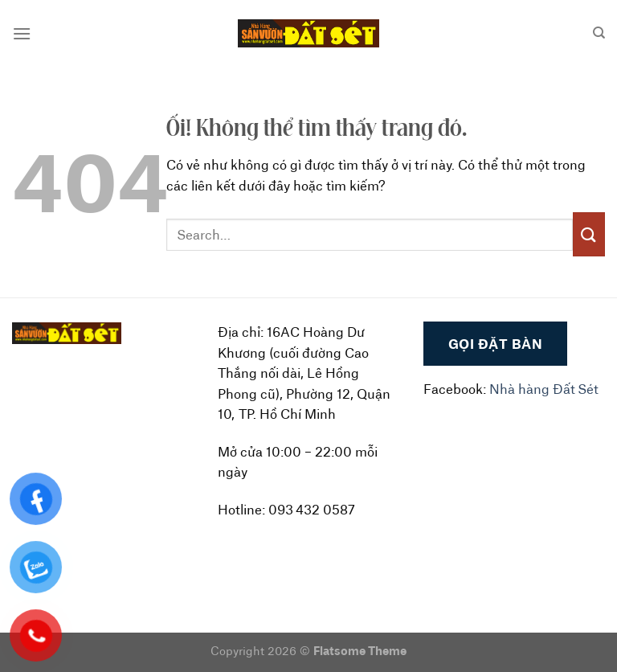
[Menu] (22, 33)
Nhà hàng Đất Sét (544, 389)
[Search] (599, 33)
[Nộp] (589, 234)
